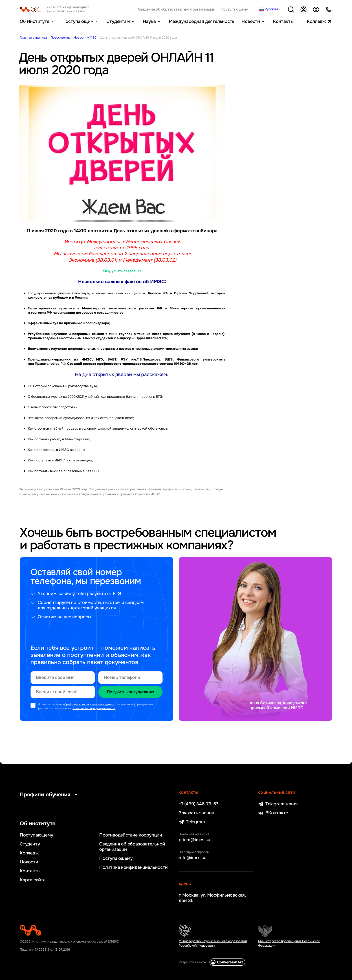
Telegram (192, 822)
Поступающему (234, 9)
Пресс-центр (60, 37)
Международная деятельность (202, 21)
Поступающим (78, 21)
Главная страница (33, 37)
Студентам (118, 21)
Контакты (283, 21)
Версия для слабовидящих (316, 9)
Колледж (316, 21)
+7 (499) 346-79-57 (198, 804)
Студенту (30, 844)
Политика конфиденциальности (133, 867)
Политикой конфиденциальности (94, 708)
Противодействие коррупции (131, 835)
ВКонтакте (273, 813)
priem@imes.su (194, 840)
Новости (251, 21)
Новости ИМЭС (85, 37)
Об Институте (35, 21)
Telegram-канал (278, 804)
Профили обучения (50, 795)
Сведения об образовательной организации (177, 9)
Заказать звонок (196, 813)
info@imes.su (193, 858)
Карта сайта (33, 880)
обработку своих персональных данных (89, 704)
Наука (149, 21)
